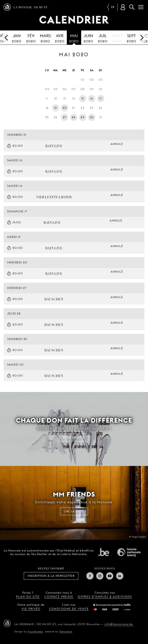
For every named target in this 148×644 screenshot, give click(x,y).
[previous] (7, 38)
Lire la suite (74, 511)
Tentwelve (66, 631)
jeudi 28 (14, 313)
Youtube (110, 576)
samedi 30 (15, 365)
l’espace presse (59, 597)
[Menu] (141, 7)
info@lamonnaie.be (119, 624)
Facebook (90, 576)
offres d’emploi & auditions (105, 597)
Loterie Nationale (129, 552)
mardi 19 (14, 237)
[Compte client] (123, 7)
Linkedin (120, 576)
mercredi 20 (17, 262)
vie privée (31, 609)
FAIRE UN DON (74, 437)
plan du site (28, 597)
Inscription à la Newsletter (51, 576)
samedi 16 (15, 160)
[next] (141, 38)
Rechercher (132, 7)
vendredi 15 (17, 135)
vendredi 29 (17, 339)
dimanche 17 (17, 211)
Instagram (100, 576)
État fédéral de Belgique (104, 552)
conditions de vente (69, 609)
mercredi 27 (17, 288)
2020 (17, 38)
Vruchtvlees (35, 631)
